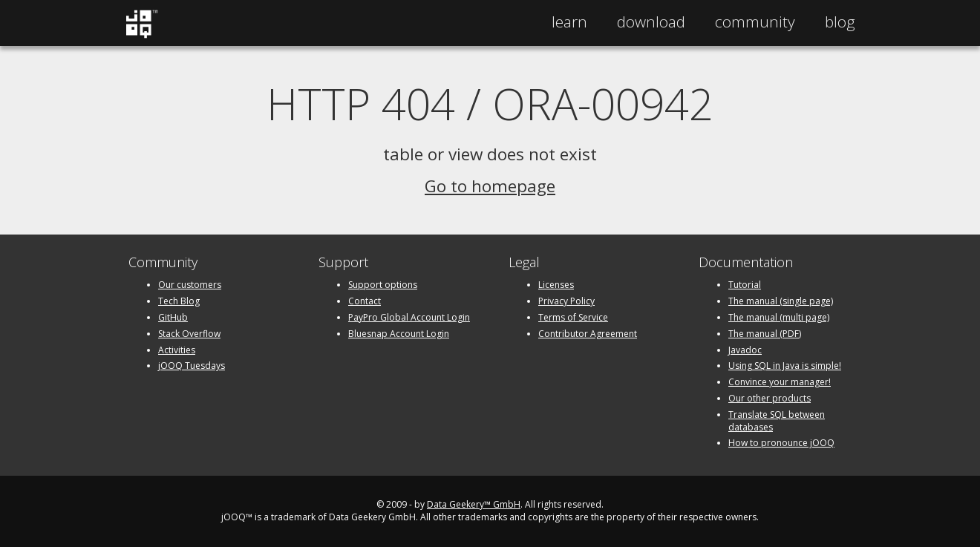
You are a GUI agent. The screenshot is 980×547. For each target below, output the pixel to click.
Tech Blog (179, 301)
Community (755, 22)
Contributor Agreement (588, 334)
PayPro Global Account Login (409, 317)
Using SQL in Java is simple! (785, 366)
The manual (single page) (781, 301)
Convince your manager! (780, 382)
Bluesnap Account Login (399, 334)
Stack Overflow (189, 334)
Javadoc (745, 350)
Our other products (770, 398)
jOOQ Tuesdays (192, 366)
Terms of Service (573, 317)
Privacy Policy (566, 301)
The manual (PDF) (765, 334)
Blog (840, 22)
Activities (177, 350)
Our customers (190, 285)
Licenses (556, 285)
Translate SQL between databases (777, 421)
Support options (383, 285)
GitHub (173, 317)
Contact (365, 301)
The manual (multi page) (779, 317)
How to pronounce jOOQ (781, 443)
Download (651, 22)
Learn (569, 22)
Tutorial (745, 285)
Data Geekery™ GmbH (474, 504)
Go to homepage (490, 186)
